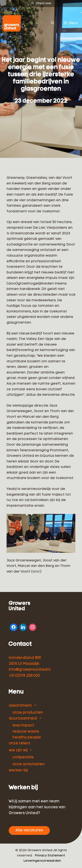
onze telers (19, 743)
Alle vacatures (29, 830)
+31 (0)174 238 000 (24, 676)
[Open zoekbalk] (52, 23)
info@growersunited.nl (30, 670)
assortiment (20, 706)
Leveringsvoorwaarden (42, 861)
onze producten (28, 713)
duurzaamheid (23, 719)
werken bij (18, 770)
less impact (23, 726)
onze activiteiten (29, 764)
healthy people (27, 738)
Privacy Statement (50, 856)
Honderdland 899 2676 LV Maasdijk (25, 661)
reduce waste (26, 732)
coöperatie (23, 757)
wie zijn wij (18, 750)
